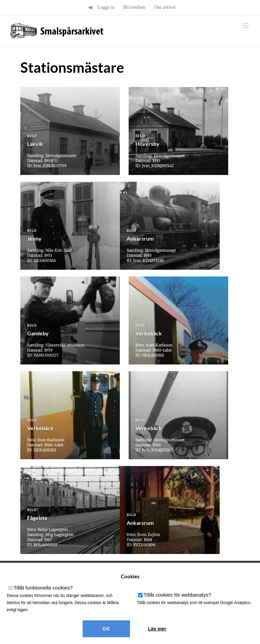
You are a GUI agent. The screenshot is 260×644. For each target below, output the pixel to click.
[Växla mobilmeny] (246, 26)
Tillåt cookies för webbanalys (177, 595)
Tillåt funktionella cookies (43, 588)
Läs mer (157, 629)
